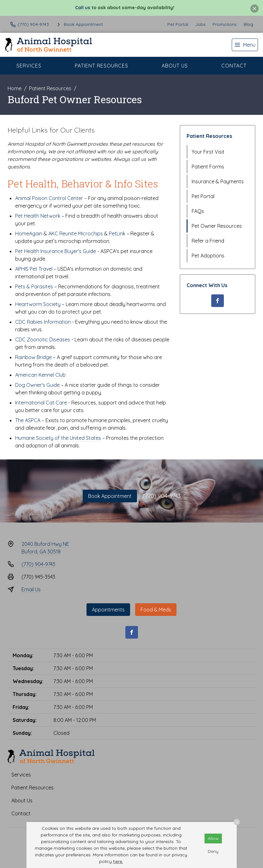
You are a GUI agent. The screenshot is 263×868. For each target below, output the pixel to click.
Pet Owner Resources (217, 226)
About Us (175, 66)
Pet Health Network (38, 216)
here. (118, 861)
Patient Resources (102, 66)
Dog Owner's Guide (37, 385)
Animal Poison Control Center (49, 198)
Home (15, 88)
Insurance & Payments (218, 181)
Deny (213, 851)
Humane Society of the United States (58, 438)
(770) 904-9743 (162, 496)
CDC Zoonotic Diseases (43, 340)
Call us (83, 8)
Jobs (200, 24)
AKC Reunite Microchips (76, 233)
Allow (213, 838)
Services (29, 66)
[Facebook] (218, 301)
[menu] (245, 45)
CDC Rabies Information (43, 322)
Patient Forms (208, 167)
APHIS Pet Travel (34, 269)
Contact (234, 66)
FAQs (198, 211)
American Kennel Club (40, 375)
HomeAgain (29, 233)
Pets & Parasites (35, 286)
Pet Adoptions (208, 256)
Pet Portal (178, 24)
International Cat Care (41, 403)
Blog (248, 24)
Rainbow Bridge (33, 357)
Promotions (225, 24)
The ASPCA (28, 420)
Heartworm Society (38, 304)
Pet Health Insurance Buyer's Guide (56, 251)
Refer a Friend (208, 241)
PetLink (117, 233)
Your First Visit (208, 152)
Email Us (31, 589)
